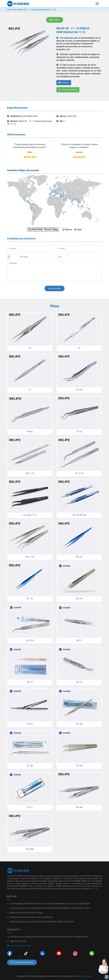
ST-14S (30, 766)
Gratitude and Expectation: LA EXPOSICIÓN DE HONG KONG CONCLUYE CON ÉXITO (42, 922)
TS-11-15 (79, 473)
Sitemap (82, 976)
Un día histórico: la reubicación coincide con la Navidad (31, 917)
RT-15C (79, 557)
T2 (79, 348)
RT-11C (30, 599)
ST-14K (79, 724)
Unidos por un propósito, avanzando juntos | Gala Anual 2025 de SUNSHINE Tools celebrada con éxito (50, 908)
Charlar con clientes (68, 90)
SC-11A (79, 599)
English (55, 20)
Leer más (94, 889)
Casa (9, 10)
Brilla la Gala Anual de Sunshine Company (26, 913)
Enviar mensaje (55, 288)
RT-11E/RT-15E (79, 515)
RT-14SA (30, 849)
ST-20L (30, 432)
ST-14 (30, 724)
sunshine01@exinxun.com (21, 946)
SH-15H (30, 640)
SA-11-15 (30, 473)
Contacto (64, 83)
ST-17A (79, 390)
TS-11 (30, 807)
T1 (30, 390)
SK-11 (79, 640)
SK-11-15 (30, 557)
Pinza (15, 10)
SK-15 (79, 682)
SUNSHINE (72, 116)
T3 (30, 348)
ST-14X (79, 766)
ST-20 (79, 432)
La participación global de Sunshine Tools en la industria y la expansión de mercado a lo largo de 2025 (50, 904)
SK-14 (30, 682)
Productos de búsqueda (22, 962)
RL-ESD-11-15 (30, 515)
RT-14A (79, 807)
